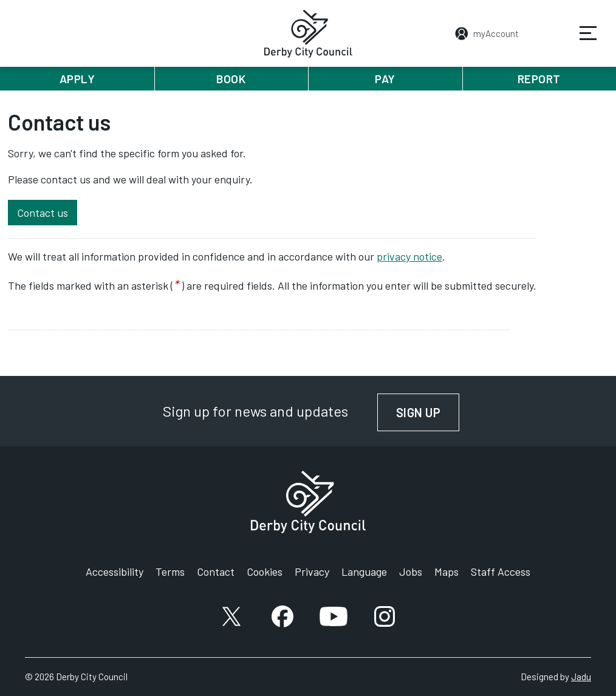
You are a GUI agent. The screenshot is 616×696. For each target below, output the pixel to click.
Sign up (428, 412)
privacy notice (409, 256)
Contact (216, 571)
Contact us (43, 213)
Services (580, 42)
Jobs (411, 571)
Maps (447, 571)
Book (231, 79)
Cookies (265, 571)
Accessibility (115, 571)
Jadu (581, 677)
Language (364, 571)
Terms (170, 571)
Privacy (312, 571)
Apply (77, 79)
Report (539, 79)
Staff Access (501, 571)
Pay (385, 79)
